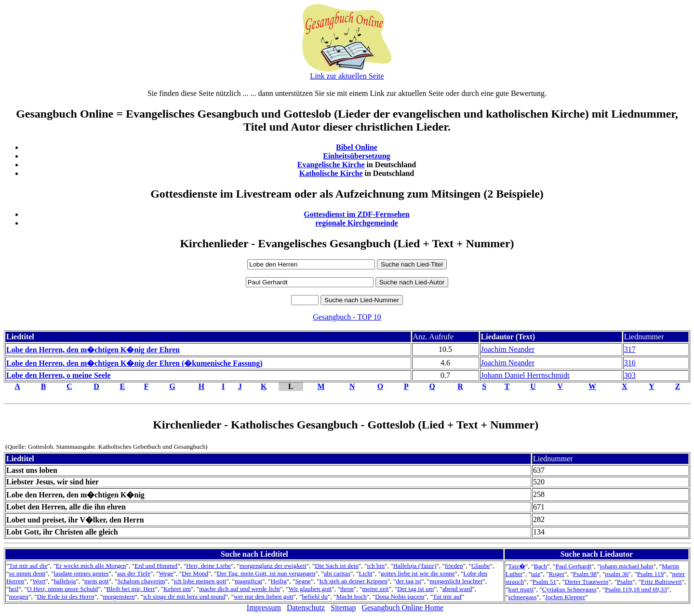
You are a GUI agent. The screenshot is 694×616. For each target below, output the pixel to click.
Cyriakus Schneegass (569, 589)
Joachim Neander (508, 349)
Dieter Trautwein (587, 582)
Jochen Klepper (565, 597)
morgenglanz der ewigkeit (273, 566)
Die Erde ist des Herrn (65, 596)
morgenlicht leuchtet (456, 581)
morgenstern (119, 596)
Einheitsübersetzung (357, 156)
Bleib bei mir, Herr (131, 589)
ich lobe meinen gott (200, 581)
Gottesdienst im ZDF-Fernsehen (357, 214)
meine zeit (376, 589)
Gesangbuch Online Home (402, 608)
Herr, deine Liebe (208, 566)
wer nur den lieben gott (264, 596)
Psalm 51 (544, 582)
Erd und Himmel (156, 566)
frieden (454, 566)
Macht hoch (351, 596)
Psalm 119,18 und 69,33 (636, 589)
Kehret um (177, 589)
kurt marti (521, 589)
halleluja (65, 581)
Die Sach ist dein (337, 566)
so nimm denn (27, 573)
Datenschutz (306, 608)
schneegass (522, 597)
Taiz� (517, 566)
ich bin (376, 566)
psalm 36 (617, 574)
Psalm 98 (585, 574)
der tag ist (408, 581)
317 (630, 349)
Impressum (264, 608)
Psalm (625, 582)
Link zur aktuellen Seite (347, 76)
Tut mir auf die (28, 566)
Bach (541, 566)
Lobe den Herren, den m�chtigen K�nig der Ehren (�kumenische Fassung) (134, 363)
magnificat (248, 581)
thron (347, 589)
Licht (365, 573)
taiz (536, 574)
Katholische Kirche (331, 173)
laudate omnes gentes (81, 573)
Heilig (279, 581)
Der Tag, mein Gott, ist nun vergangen (266, 573)
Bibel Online (357, 147)
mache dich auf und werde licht (240, 589)
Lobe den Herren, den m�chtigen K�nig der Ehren (93, 350)
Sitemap (343, 608)
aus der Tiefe (134, 573)
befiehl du (315, 596)
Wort (39, 581)
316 (630, 363)
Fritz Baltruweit (661, 582)
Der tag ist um (415, 589)
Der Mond (195, 573)
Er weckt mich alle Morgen (91, 566)
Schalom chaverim (141, 581)
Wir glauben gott (310, 589)
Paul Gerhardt (573, 566)
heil (13, 589)
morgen (18, 596)
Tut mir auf (447, 596)
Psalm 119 (650, 574)
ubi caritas (337, 573)
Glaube (481, 566)
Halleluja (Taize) (415, 566)
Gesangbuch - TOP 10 (347, 317)
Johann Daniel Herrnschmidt (525, 375)
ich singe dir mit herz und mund (184, 596)
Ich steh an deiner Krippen (354, 581)
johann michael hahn (626, 566)
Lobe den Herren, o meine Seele (59, 375)
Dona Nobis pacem (400, 596)
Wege (166, 573)
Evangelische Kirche (331, 165)
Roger (557, 574)
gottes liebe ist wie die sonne (418, 573)
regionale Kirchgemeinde (356, 223)
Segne (303, 581)
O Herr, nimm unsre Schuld (62, 589)
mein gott (97, 581)
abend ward (457, 589)
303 (630, 375)
